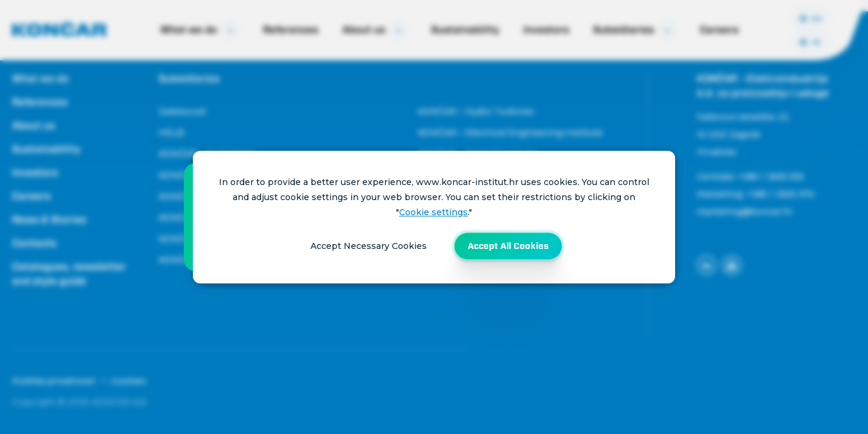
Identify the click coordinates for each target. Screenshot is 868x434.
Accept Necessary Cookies (369, 246)
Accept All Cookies (508, 246)
